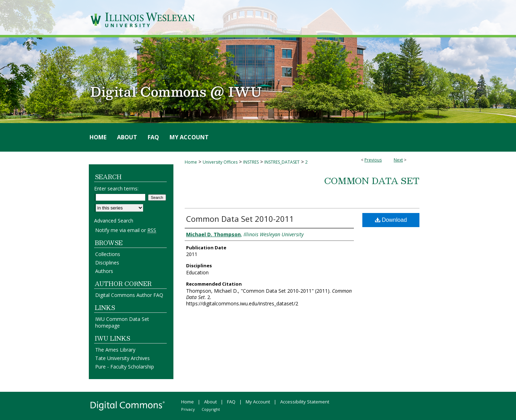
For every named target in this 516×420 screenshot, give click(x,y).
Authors (104, 271)
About (210, 402)
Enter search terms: (116, 188)
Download (391, 220)
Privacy (188, 409)
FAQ (231, 402)
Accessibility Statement (305, 402)
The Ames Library (115, 350)
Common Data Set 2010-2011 (240, 219)
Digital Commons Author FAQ (129, 295)
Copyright (211, 409)
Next (398, 160)
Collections (108, 254)
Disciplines (107, 263)
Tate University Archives (122, 358)
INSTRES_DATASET (282, 162)
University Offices (220, 162)
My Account (258, 402)
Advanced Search (114, 221)
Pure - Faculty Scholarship (125, 367)
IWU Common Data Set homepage (122, 322)
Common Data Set (372, 181)
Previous (373, 160)
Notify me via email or (126, 230)
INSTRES (251, 162)
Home (191, 162)
